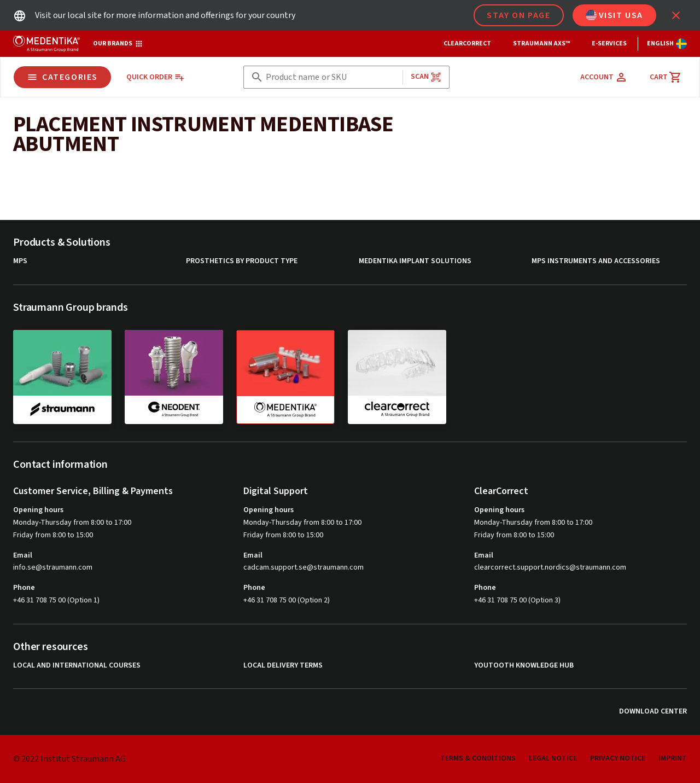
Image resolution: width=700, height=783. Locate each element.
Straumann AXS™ (541, 43)
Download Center (653, 712)
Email (23, 555)
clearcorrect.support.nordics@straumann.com (550, 568)
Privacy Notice (618, 758)
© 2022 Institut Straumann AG (69, 759)
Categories (62, 77)
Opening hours (38, 510)
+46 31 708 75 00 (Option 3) (517, 600)
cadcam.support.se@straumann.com (304, 568)
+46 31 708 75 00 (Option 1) (56, 600)
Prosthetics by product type (242, 261)
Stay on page (518, 15)
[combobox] (332, 77)
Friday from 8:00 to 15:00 (53, 535)
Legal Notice (553, 758)
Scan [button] (426, 77)
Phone (24, 588)
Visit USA (614, 15)
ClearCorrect (467, 43)
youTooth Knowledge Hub (524, 666)
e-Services (609, 43)
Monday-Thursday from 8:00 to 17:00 (72, 523)
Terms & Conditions (478, 758)
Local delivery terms (283, 666)
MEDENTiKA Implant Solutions (415, 261)
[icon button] (676, 15)
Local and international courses (77, 666)
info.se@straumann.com (53, 568)
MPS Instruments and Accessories (596, 261)
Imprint (673, 758)
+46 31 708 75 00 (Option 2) (287, 600)
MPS (20, 261)
